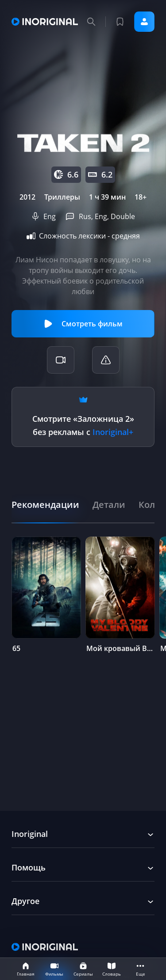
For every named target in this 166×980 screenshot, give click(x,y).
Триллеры (62, 197)
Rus (85, 216)
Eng (50, 216)
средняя (126, 236)
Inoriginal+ (113, 432)
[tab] (45, 505)
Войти (144, 22)
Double (123, 216)
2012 (27, 197)
